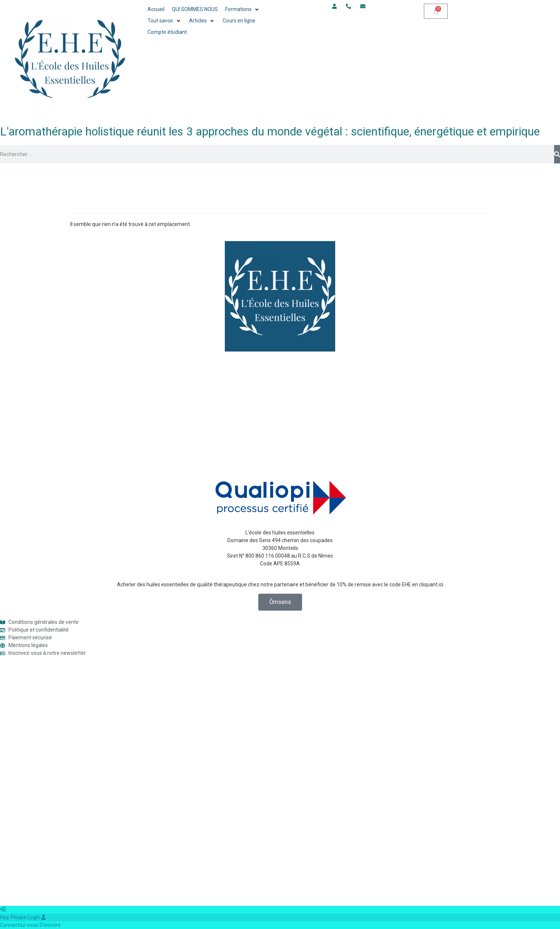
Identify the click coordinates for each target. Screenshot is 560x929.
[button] (243, 9)
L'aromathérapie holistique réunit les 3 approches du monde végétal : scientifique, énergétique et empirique (270, 131)
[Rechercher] (557, 154)
